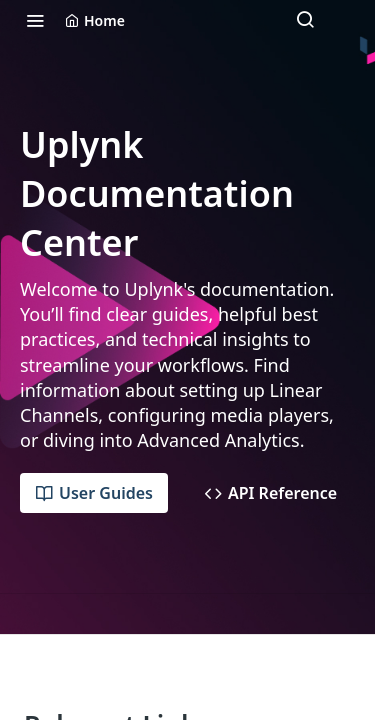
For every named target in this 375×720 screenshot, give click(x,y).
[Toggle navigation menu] (35, 20)
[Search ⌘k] (305, 20)
